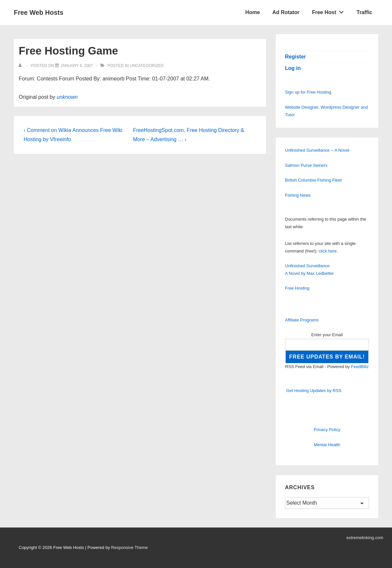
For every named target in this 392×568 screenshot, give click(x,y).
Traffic (364, 12)
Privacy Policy (327, 430)
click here (328, 251)
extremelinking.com (365, 538)
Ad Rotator (286, 12)
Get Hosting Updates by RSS (314, 391)
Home (252, 12)
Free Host (330, 11)
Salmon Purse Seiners (306, 165)
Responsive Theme (130, 547)
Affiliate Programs (302, 320)
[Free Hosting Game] (77, 66)
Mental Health (327, 445)
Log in (293, 68)
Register (295, 57)
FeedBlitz (360, 367)
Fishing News (298, 195)
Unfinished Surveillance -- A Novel (317, 150)
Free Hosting (297, 288)
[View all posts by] (22, 66)
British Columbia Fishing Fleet (313, 180)
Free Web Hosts (39, 12)
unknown (67, 97)
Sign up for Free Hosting (308, 92)
